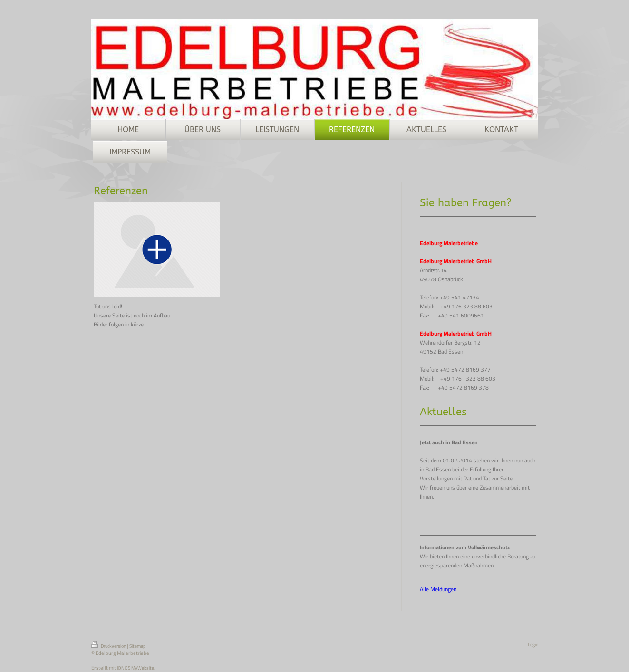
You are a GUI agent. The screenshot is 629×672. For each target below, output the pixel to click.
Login (533, 645)
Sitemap (137, 646)
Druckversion (109, 645)
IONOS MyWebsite (135, 668)
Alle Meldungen (438, 589)
